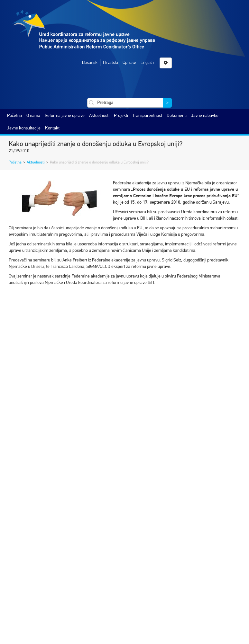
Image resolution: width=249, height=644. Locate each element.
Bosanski (90, 62)
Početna (14, 115)
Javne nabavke (205, 115)
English (147, 62)
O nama (33, 115)
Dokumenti (177, 115)
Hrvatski (111, 62)
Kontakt (52, 128)
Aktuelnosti (99, 115)
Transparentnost (147, 115)
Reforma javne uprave (65, 115)
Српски (129, 62)
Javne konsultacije (24, 128)
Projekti (121, 115)
